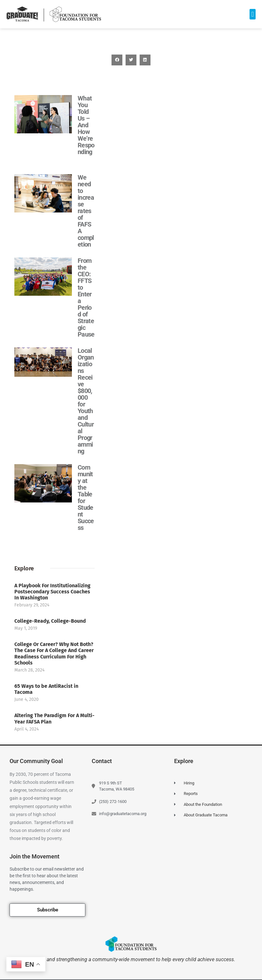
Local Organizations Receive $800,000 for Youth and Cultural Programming (86, 401)
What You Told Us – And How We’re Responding (86, 125)
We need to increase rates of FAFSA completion (86, 211)
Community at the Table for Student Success (86, 497)
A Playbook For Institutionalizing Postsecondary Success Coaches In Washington (52, 731)
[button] (253, 14)
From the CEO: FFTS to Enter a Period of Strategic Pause (86, 297)
